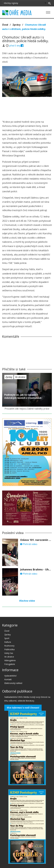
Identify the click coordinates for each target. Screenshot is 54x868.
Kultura (8, 642)
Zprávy (16, 25)
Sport (7, 638)
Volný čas (9, 653)
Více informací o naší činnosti (23, 708)
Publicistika (9, 649)
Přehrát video (29, 544)
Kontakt (8, 679)
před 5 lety (15, 46)
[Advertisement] (27, 108)
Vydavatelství (10, 676)
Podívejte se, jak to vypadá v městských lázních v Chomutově (23, 396)
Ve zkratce (20, 377)
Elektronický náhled (13, 683)
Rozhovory (9, 646)
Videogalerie (10, 660)
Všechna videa (27, 601)
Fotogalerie (10, 664)
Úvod (5, 25)
